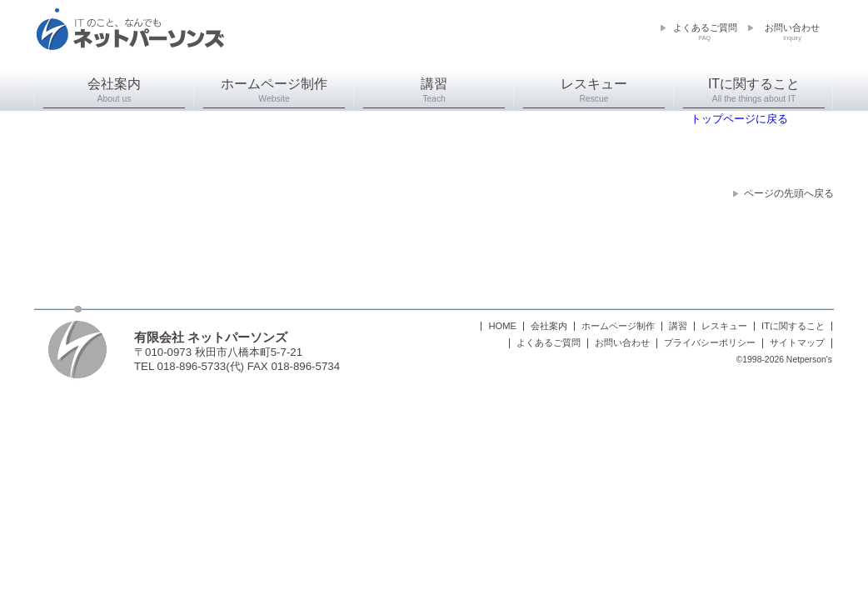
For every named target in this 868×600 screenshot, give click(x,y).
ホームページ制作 (274, 90)
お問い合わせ (792, 32)
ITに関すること (754, 90)
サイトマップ (797, 343)
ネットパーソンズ (130, 38)
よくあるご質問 (705, 32)
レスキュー (594, 90)
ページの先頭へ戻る (789, 193)
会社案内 (114, 90)
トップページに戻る (739, 119)
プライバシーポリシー (710, 343)
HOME (502, 326)
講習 (434, 90)
